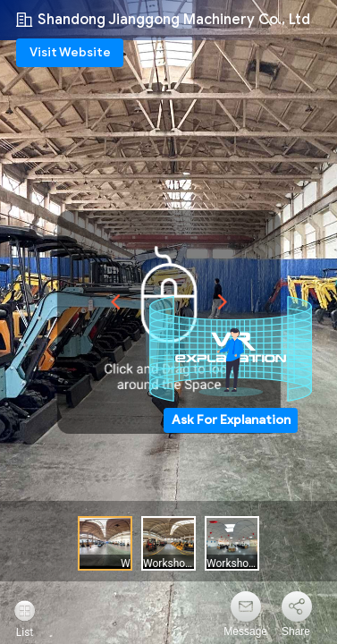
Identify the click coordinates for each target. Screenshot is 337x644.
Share (296, 631)
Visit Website (70, 52)
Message (245, 631)
